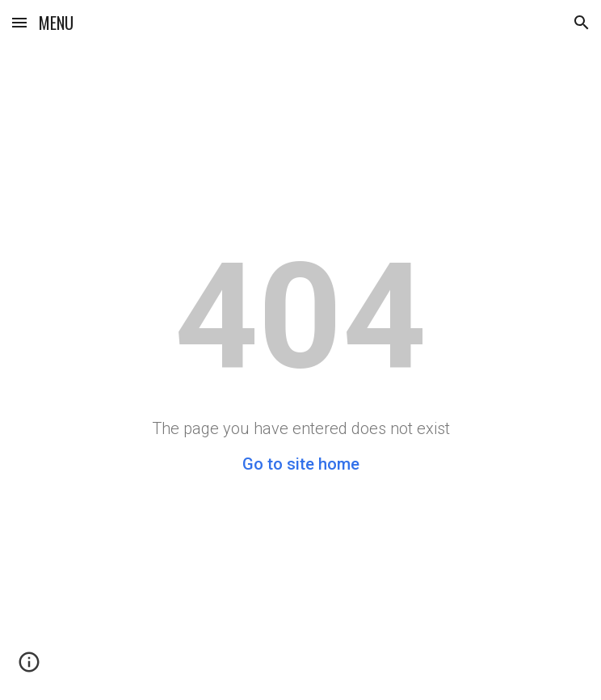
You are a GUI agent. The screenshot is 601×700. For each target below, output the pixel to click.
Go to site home (301, 464)
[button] (19, 22)
